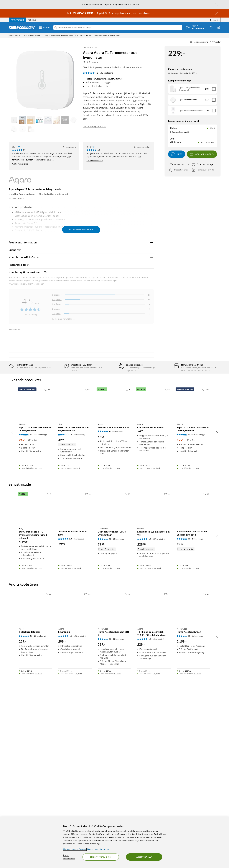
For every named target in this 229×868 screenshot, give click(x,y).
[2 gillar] (167, 563)
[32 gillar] (127, 768)
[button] (14, 120)
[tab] (17, 20)
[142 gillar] (48, 563)
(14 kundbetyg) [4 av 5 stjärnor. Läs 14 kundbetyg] (198, 713)
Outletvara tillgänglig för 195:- (182, 73)
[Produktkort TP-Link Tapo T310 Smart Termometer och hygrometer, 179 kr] (194, 577)
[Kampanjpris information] (35, 614)
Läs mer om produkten (95, 126)
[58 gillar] (127, 668)
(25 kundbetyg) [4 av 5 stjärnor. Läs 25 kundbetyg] (40, 810)
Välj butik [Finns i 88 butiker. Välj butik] (196, 642)
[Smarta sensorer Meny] (43, 36)
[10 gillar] (88, 668)
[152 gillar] (206, 563)
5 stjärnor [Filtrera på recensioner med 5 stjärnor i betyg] (57, 295)
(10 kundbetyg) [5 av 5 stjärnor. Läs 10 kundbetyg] (119, 713)
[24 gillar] (88, 563)
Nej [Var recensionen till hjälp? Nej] (149, 385)
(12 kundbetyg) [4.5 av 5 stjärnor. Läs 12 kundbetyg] (158, 813)
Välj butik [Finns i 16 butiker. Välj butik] (196, 742)
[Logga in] (195, 27)
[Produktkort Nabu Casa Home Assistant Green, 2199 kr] (194, 782)
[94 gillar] (167, 668)
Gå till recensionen (20, 164)
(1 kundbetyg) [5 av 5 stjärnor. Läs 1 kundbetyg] (118, 605)
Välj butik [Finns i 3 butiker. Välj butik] (77, 642)
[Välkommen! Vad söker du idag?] (120, 28)
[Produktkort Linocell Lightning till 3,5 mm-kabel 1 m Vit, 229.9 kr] (154, 682)
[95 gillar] (215, 42)
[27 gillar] (167, 768)
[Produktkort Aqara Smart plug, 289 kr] (75, 782)
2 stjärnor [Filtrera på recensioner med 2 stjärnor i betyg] (57, 309)
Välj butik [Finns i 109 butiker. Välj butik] (158, 742)
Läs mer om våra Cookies (75, 849)
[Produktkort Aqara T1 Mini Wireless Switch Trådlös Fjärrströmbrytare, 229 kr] (154, 782)
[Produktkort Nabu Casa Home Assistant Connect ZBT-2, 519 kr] (114, 782)
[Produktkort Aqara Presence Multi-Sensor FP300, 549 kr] (114, 577)
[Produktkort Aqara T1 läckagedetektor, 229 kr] (36, 782)
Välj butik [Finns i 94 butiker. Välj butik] (38, 642)
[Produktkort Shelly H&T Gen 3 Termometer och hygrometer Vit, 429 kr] (75, 577)
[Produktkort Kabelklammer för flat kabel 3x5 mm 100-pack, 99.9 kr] (194, 682)
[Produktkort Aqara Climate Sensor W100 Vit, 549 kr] (154, 577)
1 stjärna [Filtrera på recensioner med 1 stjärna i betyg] (56, 313)
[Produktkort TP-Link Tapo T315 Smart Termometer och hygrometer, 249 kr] (36, 577)
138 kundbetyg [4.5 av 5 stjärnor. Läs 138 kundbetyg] (106, 73)
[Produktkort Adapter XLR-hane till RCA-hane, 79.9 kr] (75, 682)
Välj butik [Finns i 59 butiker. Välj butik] (157, 642)
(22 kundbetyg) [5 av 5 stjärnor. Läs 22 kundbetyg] (119, 813)
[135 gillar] (87, 768)
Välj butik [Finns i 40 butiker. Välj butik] (117, 742)
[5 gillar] (128, 563)
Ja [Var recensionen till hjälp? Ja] (143, 385)
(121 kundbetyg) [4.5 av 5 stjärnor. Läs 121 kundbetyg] (40, 608)
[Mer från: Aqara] (20, 182)
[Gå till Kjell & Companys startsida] (23, 28)
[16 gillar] (206, 668)
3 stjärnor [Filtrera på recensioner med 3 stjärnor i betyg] (57, 304)
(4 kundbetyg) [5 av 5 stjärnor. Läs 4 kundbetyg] (78, 713)
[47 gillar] (48, 768)
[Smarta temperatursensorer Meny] (75, 36)
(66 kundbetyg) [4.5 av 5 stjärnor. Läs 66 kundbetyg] (198, 810)
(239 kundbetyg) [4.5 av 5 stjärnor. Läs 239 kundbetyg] (159, 713)
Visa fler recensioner (81, 512)
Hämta (177, 154)
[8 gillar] (49, 668)
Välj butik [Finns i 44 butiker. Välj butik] (78, 742)
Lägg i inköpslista (199, 42)
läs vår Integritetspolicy (98, 849)
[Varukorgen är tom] (219, 27)
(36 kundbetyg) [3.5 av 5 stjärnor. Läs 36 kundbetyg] (79, 608)
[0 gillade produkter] (211, 27)
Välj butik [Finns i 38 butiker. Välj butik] (117, 642)
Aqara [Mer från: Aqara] (95, 62)
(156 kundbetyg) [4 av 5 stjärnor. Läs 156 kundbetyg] (80, 810)
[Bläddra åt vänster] (12, 606)
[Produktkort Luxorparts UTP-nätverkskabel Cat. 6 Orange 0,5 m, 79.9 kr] (114, 682)
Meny (44, 28)
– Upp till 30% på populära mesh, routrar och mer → (111, 13)
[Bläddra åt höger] (217, 606)
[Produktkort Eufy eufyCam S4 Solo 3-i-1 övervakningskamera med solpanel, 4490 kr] (36, 682)
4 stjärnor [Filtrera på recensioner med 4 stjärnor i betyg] (57, 299)
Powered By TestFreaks (141, 503)
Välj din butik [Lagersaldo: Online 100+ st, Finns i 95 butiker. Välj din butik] (175, 142)
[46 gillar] (206, 768)
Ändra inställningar (69, 857)
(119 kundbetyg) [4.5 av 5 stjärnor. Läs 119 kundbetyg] (198, 608)
